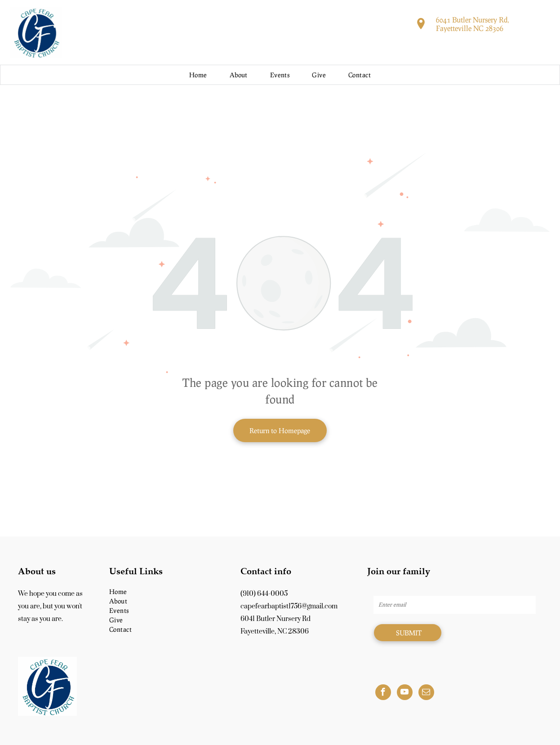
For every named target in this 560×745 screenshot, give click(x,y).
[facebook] (383, 693)
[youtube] (405, 693)
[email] (426, 693)
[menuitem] (198, 75)
